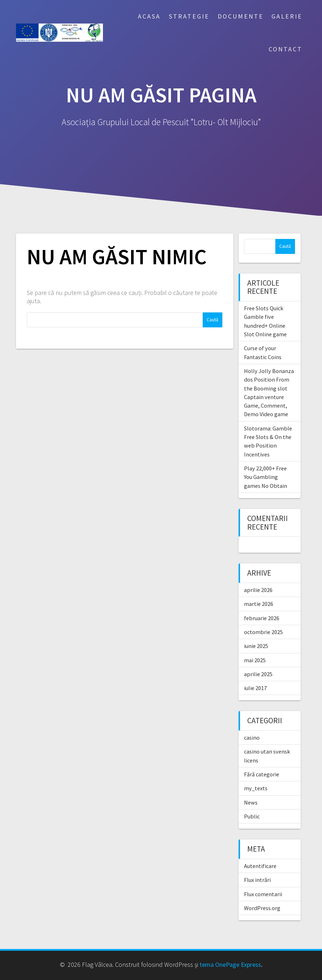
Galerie (287, 16)
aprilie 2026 (258, 590)
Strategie (189, 16)
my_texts (256, 788)
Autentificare (260, 866)
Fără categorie (262, 774)
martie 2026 (259, 604)
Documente (241, 16)
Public (252, 816)
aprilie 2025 (258, 674)
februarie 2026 (262, 618)
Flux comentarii (263, 894)
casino (252, 737)
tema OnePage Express (230, 964)
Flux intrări (257, 880)
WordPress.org (262, 908)
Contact (285, 49)
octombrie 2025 (263, 632)
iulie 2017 (255, 688)
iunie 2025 (256, 646)
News (251, 802)
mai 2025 (255, 660)
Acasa (149, 16)
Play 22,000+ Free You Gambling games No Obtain (266, 477)
